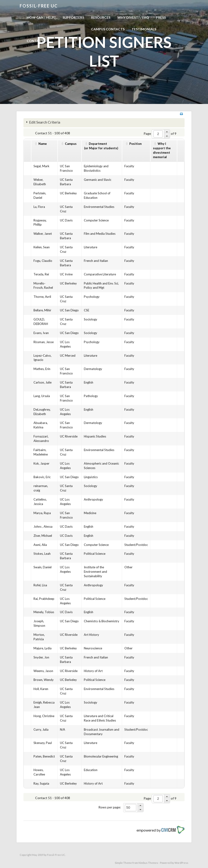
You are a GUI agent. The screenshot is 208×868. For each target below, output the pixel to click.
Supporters (73, 17)
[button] (167, 132)
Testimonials (144, 29)
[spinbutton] (158, 134)
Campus (71, 144)
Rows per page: (110, 807)
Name (43, 144)
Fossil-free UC (39, 6)
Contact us (38, 41)
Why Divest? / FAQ (133, 17)
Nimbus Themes (148, 863)
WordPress (181, 863)
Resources (101, 17)
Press (161, 17)
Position (136, 144)
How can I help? (41, 17)
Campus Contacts (108, 29)
